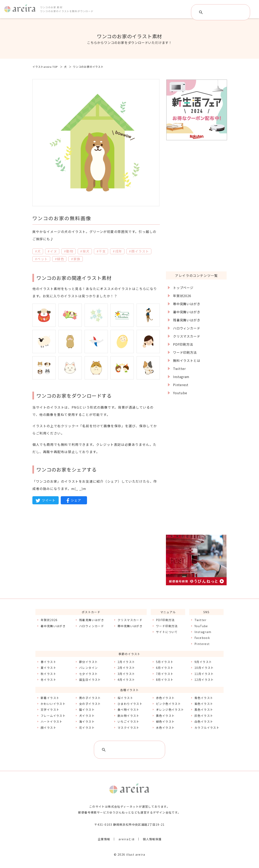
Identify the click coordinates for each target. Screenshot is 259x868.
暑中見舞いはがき (187, 312)
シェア (74, 500)
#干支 (101, 251)
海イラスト (87, 721)
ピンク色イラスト (168, 704)
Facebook (202, 638)
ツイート (46, 500)
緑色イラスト (165, 721)
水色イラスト (165, 728)
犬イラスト (87, 716)
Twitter (179, 369)
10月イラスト (204, 668)
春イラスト (48, 662)
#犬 (38, 251)
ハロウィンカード (187, 328)
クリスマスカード (187, 336)
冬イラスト (48, 680)
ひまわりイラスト (130, 704)
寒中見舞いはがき (187, 304)
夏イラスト (48, 668)
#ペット (41, 259)
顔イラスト (48, 728)
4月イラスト (126, 680)
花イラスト (87, 728)
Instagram (181, 377)
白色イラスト (204, 721)
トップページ (183, 288)
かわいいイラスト (53, 704)
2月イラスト (126, 668)
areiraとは (127, 839)
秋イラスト (48, 674)
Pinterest (181, 385)
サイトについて (167, 632)
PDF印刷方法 (183, 344)
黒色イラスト (204, 710)
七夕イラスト (88, 674)
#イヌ (52, 251)
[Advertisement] (196, 205)
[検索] (221, 12)
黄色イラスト (165, 716)
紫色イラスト (204, 704)
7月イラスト (165, 674)
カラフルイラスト (207, 728)
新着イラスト (50, 698)
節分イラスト (88, 662)
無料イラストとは (187, 360)
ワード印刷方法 (185, 352)
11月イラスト (204, 674)
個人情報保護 (152, 839)
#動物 (69, 251)
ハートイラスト (52, 721)
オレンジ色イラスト (170, 710)
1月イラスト (126, 662)
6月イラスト (165, 668)
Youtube (180, 393)
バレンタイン (88, 668)
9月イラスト (203, 662)
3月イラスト (126, 674)
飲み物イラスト (128, 716)
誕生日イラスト (90, 680)
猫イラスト (87, 710)
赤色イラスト (165, 698)
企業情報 (104, 839)
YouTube (201, 626)
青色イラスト (204, 698)
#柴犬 (85, 251)
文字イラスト (50, 710)
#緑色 (60, 259)
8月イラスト (165, 680)
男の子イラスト (90, 698)
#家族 (76, 259)
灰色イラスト (204, 716)
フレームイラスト (53, 716)
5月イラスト (165, 662)
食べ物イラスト (128, 710)
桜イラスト (125, 698)
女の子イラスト (90, 704)
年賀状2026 (182, 296)
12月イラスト (204, 680)
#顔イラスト (139, 251)
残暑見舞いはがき (187, 320)
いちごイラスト (128, 721)
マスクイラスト (128, 728)
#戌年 (117, 251)
